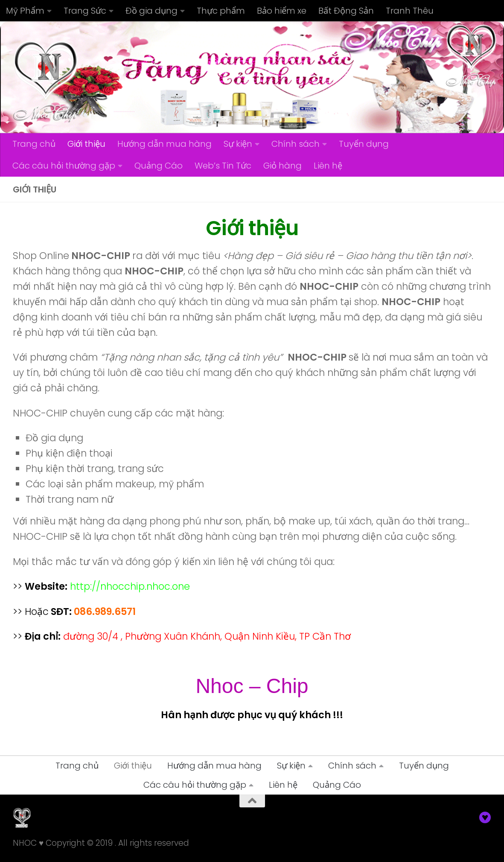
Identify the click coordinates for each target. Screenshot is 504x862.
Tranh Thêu (410, 11)
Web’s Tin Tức (223, 166)
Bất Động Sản (346, 11)
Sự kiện (238, 144)
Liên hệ (328, 166)
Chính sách (296, 144)
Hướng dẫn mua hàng (165, 144)
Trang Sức (85, 11)
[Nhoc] (485, 818)
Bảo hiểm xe (282, 11)
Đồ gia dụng (151, 11)
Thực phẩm (221, 11)
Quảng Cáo (159, 166)
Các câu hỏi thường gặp (64, 166)
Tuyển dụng (364, 144)
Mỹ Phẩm (25, 11)
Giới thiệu (86, 144)
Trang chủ (34, 144)
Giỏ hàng (283, 166)
